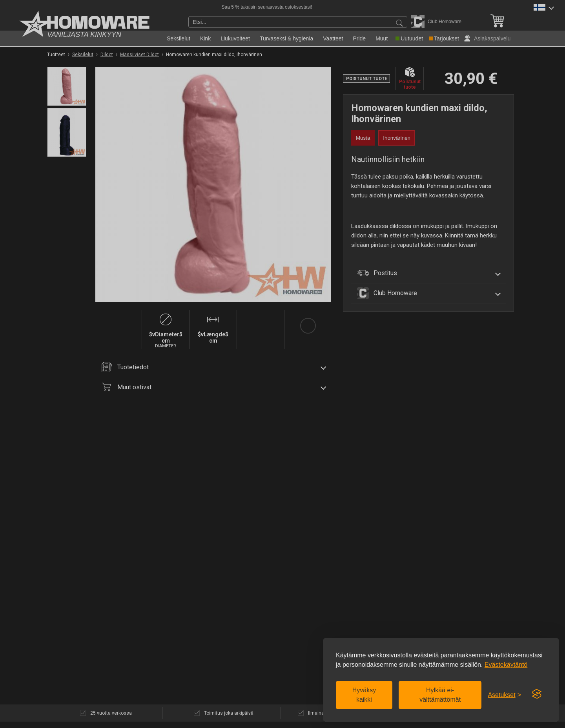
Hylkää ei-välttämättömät (440, 695)
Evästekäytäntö (506, 665)
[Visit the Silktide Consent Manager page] (537, 694)
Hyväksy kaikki (364, 695)
